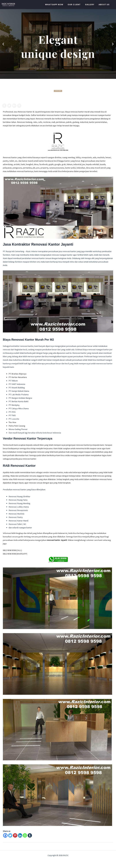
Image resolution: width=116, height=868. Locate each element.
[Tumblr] (30, 835)
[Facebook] (5, 835)
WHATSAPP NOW (54, 5)
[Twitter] (10, 835)
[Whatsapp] (25, 835)
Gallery (90, 5)
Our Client (74, 5)
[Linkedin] (20, 835)
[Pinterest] (15, 835)
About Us (104, 5)
